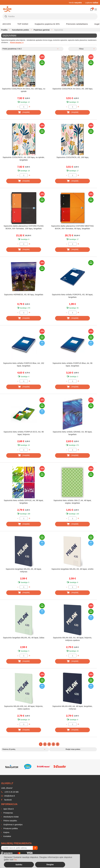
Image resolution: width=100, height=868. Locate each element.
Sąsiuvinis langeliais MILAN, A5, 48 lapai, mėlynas (24, 570)
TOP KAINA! (23, 24)
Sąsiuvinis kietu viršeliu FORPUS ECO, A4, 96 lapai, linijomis (24, 433)
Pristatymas (8, 813)
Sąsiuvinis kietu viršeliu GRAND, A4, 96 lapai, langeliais (72, 433)
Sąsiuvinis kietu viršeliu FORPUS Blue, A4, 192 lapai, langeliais (24, 364)
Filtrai (81, 49)
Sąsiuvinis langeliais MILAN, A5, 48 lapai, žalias (24, 638)
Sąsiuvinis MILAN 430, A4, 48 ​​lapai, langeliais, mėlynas (72, 707)
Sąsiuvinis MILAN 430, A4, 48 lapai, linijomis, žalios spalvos (24, 707)
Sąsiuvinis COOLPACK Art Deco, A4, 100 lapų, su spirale (24, 90)
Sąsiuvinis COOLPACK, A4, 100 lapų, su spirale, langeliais (24, 159)
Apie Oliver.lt (8, 809)
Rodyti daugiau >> (17, 43)
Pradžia (4, 30)
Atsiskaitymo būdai (11, 817)
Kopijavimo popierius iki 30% (47, 24)
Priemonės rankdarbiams (77, 24)
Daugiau (50, 864)
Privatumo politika (10, 828)
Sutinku (19, 865)
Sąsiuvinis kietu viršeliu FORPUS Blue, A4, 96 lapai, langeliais (73, 364)
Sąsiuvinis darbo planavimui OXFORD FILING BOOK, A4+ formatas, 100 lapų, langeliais (24, 227)
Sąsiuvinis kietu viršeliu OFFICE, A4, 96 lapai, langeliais (24, 502)
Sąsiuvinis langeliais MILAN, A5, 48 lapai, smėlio (72, 569)
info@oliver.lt (8, 796)
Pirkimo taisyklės (10, 821)
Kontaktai (7, 836)
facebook (6, 800)
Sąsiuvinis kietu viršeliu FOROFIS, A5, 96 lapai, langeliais (73, 296)
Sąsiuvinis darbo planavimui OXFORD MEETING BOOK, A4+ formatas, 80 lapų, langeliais (72, 227)
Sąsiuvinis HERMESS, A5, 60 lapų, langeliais (24, 294)
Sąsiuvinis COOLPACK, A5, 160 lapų (73, 157)
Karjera (6, 832)
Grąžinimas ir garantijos (13, 825)
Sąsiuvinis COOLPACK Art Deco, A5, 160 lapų (72, 89)
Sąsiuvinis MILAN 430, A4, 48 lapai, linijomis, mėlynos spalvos (72, 639)
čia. (16, 860)
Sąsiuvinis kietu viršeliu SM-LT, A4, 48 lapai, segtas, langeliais (73, 502)
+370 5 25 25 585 (10, 792)
